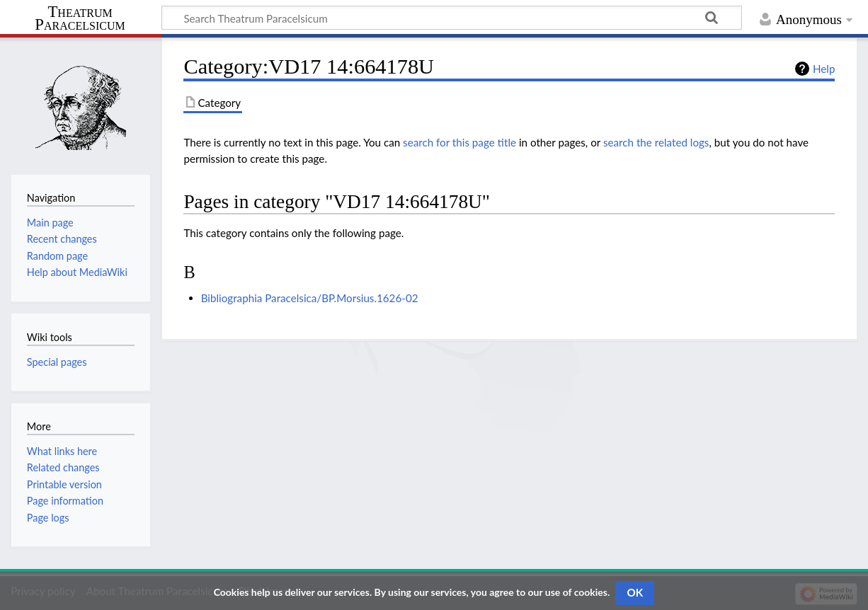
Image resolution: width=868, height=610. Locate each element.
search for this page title (459, 142)
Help (824, 69)
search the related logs (656, 142)
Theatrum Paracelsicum (80, 18)
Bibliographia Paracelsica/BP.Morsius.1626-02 (310, 298)
